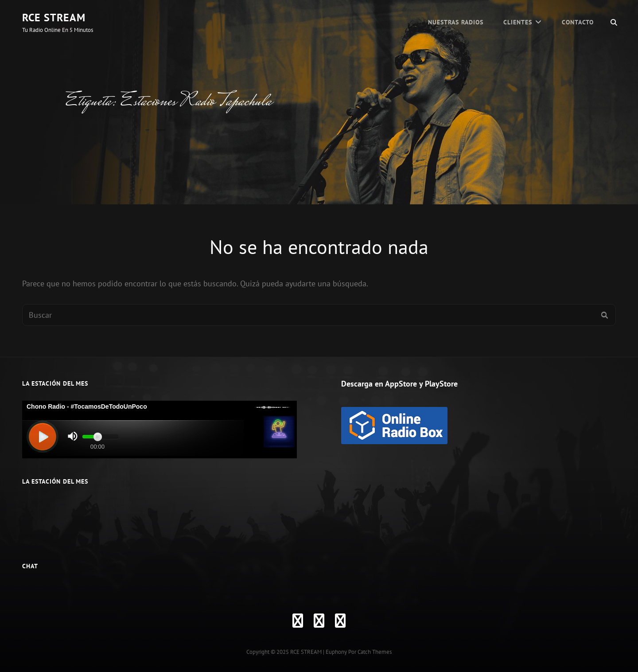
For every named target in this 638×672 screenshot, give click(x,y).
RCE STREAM (54, 18)
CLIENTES (518, 22)
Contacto (578, 22)
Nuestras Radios (456, 22)
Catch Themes (375, 652)
